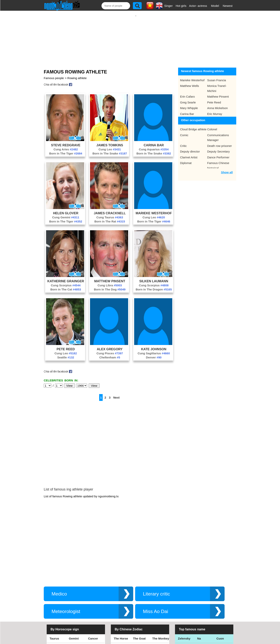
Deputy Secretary (219, 148)
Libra (92, 585)
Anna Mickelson (218, 104)
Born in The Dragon (154, 285)
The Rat (119, 594)
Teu (200, 594)
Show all (227, 168)
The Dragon (141, 602)
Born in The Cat (66, 285)
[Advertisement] (136, 36)
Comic (184, 131)
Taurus (54, 576)
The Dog (139, 585)
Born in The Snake (110, 150)
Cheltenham (110, 353)
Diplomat (186, 159)
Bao (200, 585)
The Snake (160, 602)
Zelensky (184, 576)
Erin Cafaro (187, 93)
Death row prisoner (220, 142)
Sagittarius (76, 594)
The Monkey (161, 576)
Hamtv (202, 602)
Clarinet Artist (189, 153)
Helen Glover (66, 209)
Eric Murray (215, 110)
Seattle (66, 353)
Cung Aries (66, 145)
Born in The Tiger (66, 150)
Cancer (93, 576)
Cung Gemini (66, 213)
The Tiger (159, 594)
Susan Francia (217, 76)
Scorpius (56, 594)
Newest (228, 6)
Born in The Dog (110, 285)
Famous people (54, 74)
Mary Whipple (189, 104)
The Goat (139, 576)
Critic (183, 142)
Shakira (222, 602)
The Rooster (122, 585)
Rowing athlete (77, 74)
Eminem (184, 594)
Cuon (220, 576)
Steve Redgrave (66, 141)
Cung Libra (110, 281)
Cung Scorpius (66, 281)
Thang (182, 585)
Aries (92, 602)
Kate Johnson (154, 345)
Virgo (73, 585)
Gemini (74, 576)
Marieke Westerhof (154, 209)
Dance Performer (218, 153)
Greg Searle (188, 98)
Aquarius (56, 602)
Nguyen (222, 594)
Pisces (73, 602)
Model (215, 6)
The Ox (138, 594)
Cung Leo (110, 145)
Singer (168, 6)
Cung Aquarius (154, 145)
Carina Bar (154, 141)
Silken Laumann (154, 277)
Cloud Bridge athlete (193, 125)
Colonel (212, 125)
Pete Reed (66, 345)
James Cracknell (110, 209)
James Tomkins (110, 141)
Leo (52, 585)
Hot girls (181, 6)
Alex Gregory (110, 345)
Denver (154, 353)
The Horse (121, 576)
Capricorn (95, 594)
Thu (219, 585)
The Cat (119, 602)
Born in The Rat (110, 217)
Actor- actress (198, 6)
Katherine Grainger (66, 277)
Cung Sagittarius (154, 349)
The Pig (157, 585)
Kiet (181, 602)
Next (117, 394)
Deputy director (190, 148)
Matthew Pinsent (110, 277)
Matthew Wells (189, 82)
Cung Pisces (110, 349)
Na (199, 576)
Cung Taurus (110, 213)
